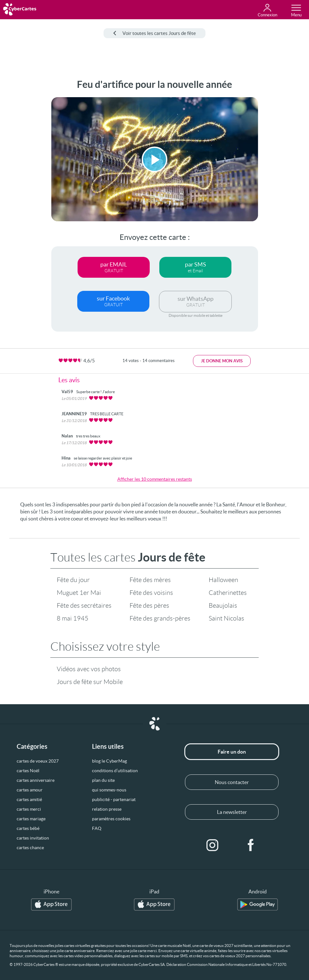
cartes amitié (29, 799)
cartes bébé (28, 828)
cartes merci (29, 809)
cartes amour (30, 790)
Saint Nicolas (226, 618)
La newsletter (232, 812)
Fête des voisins (151, 593)
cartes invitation (33, 838)
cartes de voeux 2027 (38, 761)
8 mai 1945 (73, 618)
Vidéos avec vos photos (89, 669)
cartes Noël (28, 771)
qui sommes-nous (109, 790)
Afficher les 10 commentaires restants (155, 479)
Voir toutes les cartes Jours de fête (154, 33)
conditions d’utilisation (115, 771)
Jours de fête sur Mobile (90, 682)
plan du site (103, 780)
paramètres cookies (111, 819)
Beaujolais (223, 605)
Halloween (223, 580)
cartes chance (30, 848)
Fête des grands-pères (160, 618)
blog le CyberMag (109, 761)
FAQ (97, 828)
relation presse (107, 809)
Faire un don (232, 752)
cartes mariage (31, 819)
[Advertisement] (23, 175)
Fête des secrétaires (84, 605)
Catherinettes (228, 593)
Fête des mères (150, 580)
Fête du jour (73, 580)
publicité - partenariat (114, 799)
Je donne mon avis (222, 361)
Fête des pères (149, 605)
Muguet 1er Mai (79, 593)
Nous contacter (232, 782)
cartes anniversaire (36, 780)
